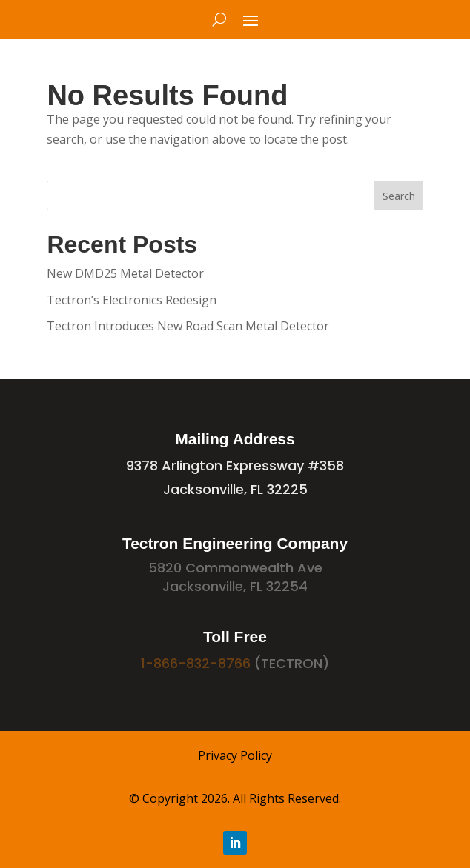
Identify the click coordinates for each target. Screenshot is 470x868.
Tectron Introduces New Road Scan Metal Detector (188, 326)
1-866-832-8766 (196, 663)
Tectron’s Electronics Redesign (132, 300)
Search (399, 196)
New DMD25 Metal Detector (125, 273)
